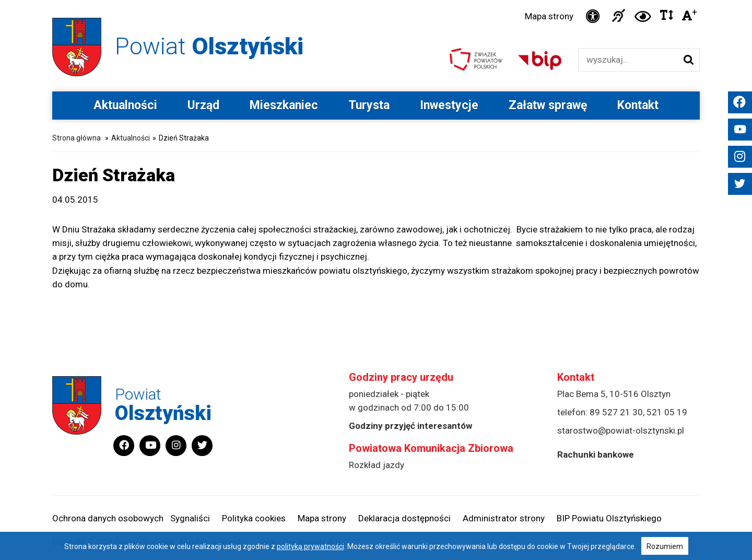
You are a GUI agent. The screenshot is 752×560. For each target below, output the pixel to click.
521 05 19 (667, 412)
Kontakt (638, 105)
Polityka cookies (254, 518)
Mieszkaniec (284, 105)
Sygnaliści (190, 518)
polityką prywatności (310, 546)
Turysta (369, 105)
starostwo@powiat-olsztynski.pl (621, 430)
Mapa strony (549, 16)
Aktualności (125, 105)
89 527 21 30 (616, 412)
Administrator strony (504, 518)
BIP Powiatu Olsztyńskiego (609, 518)
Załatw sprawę (548, 105)
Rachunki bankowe (596, 454)
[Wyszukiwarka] (628, 60)
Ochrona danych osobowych (108, 518)
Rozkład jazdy (377, 465)
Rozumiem (665, 546)
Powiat (209, 46)
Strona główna (77, 138)
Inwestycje (449, 105)
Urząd (203, 105)
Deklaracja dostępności (404, 518)
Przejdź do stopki (376, 0)
